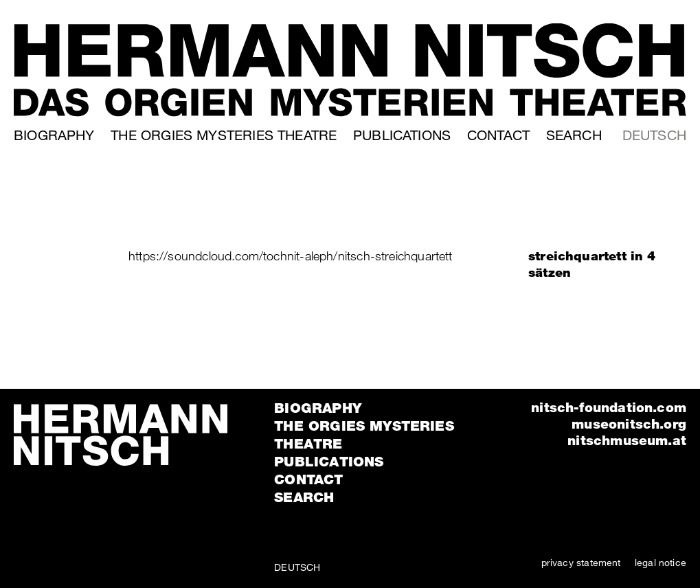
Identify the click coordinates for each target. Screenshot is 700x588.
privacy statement (581, 562)
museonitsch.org (629, 423)
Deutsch (654, 135)
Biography (54, 135)
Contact (498, 135)
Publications (402, 135)
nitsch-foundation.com (609, 407)
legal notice (661, 562)
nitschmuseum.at (627, 440)
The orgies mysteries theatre (224, 135)
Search (574, 135)
